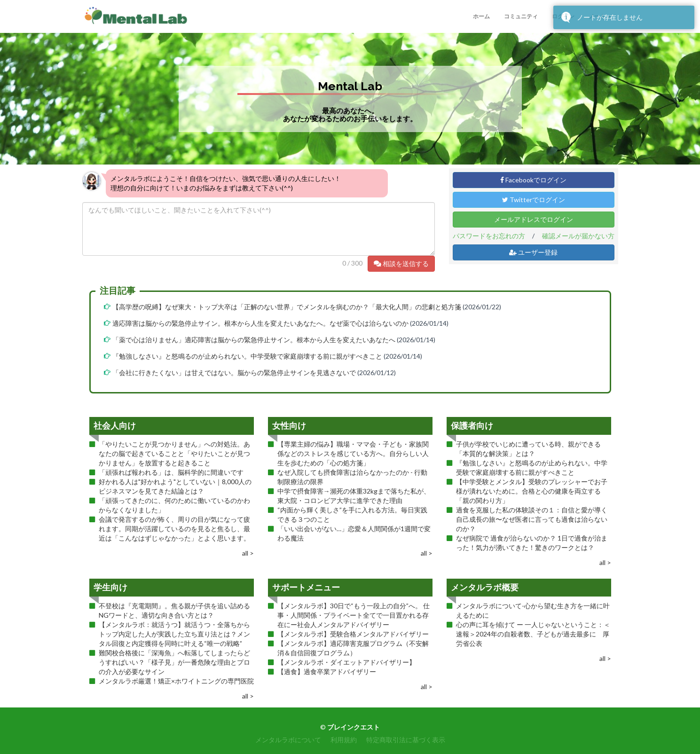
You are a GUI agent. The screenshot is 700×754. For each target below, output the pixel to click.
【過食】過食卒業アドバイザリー (327, 672)
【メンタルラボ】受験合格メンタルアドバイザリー (353, 634)
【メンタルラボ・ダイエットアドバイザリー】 (346, 662)
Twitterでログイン (534, 200)
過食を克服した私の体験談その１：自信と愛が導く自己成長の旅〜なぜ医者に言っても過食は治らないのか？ (532, 519)
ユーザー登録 (533, 252)
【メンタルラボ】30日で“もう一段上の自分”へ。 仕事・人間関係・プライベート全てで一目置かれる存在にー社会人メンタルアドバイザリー (354, 615)
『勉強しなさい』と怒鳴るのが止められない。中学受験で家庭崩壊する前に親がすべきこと (247, 356)
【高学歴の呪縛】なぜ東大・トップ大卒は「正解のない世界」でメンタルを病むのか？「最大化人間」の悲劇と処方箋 (287, 307)
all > (248, 553)
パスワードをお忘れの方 (489, 236)
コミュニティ (521, 16)
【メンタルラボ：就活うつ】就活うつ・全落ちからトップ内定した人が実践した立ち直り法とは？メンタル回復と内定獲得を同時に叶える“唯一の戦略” (174, 634)
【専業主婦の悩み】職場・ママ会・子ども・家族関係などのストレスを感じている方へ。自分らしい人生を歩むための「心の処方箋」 (353, 453)
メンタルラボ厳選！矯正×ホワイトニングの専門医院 (176, 681)
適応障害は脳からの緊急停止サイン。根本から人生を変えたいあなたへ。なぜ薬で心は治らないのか (260, 323)
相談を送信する (401, 263)
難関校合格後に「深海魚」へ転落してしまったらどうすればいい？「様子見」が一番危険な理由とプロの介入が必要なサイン (174, 662)
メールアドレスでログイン (534, 219)
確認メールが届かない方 (578, 236)
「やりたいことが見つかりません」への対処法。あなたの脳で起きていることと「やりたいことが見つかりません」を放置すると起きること (174, 453)
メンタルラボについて (288, 740)
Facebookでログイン (533, 180)
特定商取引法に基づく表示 (406, 740)
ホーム (481, 16)
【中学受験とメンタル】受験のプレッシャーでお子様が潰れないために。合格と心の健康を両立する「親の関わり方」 (532, 491)
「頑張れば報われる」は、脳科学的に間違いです (171, 472)
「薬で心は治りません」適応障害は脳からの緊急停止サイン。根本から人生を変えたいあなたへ (254, 340)
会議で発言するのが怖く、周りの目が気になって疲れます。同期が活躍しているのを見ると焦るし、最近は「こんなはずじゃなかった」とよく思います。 (174, 529)
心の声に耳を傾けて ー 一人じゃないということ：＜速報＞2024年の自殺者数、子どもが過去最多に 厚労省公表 (533, 634)
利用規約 (344, 740)
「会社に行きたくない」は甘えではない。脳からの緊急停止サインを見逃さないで (234, 373)
